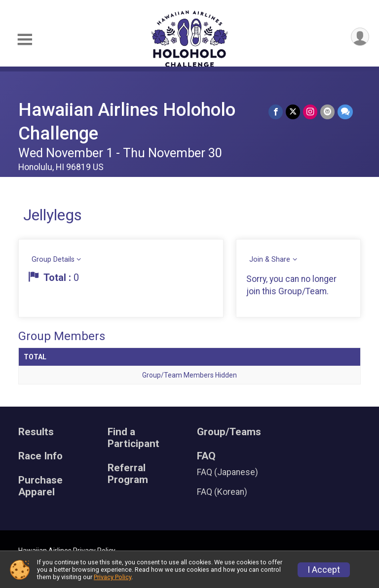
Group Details (53, 259)
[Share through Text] (345, 112)
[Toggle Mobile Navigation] (25, 40)
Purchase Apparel (40, 486)
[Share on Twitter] (293, 112)
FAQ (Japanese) (227, 472)
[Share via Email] (327, 112)
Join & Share (270, 259)
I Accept (324, 570)
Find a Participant (133, 438)
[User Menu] (360, 37)
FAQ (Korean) (222, 492)
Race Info (40, 456)
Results (36, 432)
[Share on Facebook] (276, 112)
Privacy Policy (113, 577)
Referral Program (128, 474)
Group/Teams (229, 432)
